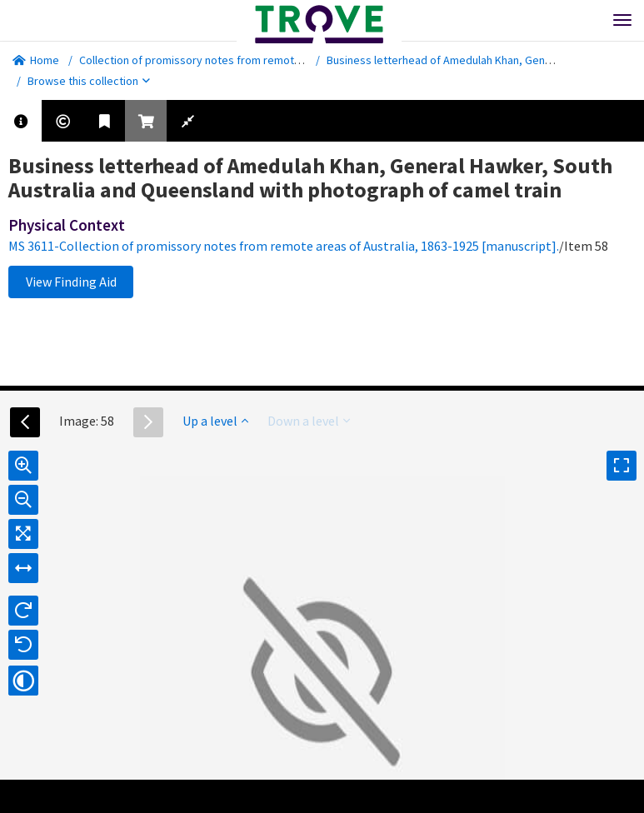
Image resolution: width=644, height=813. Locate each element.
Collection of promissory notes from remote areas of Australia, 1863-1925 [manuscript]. (297, 60)
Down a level (309, 421)
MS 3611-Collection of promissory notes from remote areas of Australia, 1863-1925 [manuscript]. (284, 246)
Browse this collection (89, 81)
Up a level (215, 421)
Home (36, 60)
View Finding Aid (71, 282)
